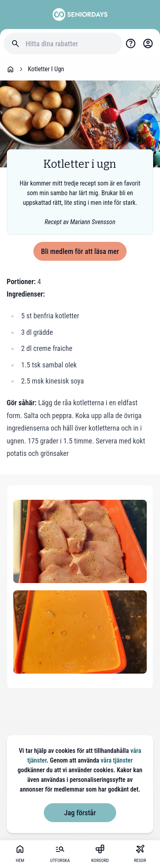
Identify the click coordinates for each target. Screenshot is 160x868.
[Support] (131, 44)
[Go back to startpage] (10, 69)
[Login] (148, 44)
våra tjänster (117, 760)
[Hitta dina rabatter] (70, 44)
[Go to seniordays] (80, 14)
